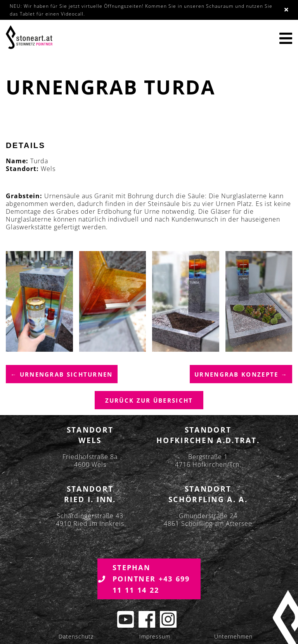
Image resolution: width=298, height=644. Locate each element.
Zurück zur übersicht (149, 401)
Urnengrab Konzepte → (241, 375)
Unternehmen (233, 637)
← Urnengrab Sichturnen (62, 375)
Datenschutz (76, 637)
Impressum (155, 637)
